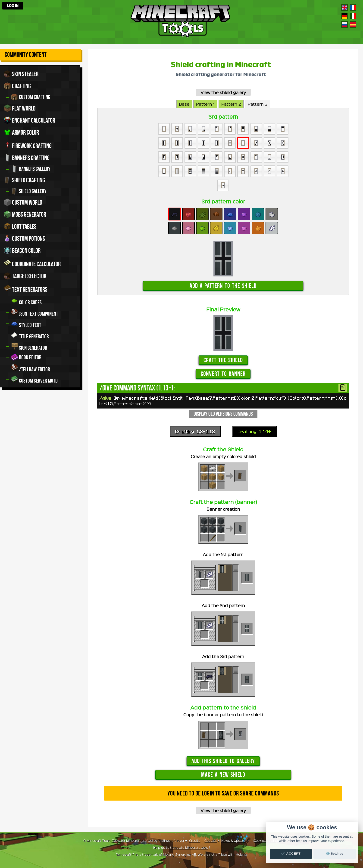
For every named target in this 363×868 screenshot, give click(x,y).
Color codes (26, 301)
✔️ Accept (291, 854)
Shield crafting (24, 180)
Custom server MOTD (34, 379)
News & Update (233, 840)
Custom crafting (30, 97)
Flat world (20, 108)
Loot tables (20, 226)
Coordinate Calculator (32, 263)
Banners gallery (31, 169)
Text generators (25, 289)
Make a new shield (223, 775)
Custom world (23, 202)
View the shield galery (223, 92)
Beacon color (22, 250)
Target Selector (25, 276)
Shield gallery (29, 191)
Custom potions (24, 238)
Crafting (17, 86)
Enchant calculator (29, 120)
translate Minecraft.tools (189, 847)
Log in (13, 6)
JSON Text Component (34, 312)
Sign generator (29, 347)
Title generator (30, 335)
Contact (211, 840)
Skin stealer (21, 74)
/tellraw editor (30, 368)
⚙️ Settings (335, 854)
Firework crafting (28, 145)
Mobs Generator (25, 214)
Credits (195, 840)
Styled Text (26, 324)
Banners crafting (27, 158)
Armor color (21, 132)
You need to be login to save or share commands (223, 793)
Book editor (26, 357)
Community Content (26, 55)
